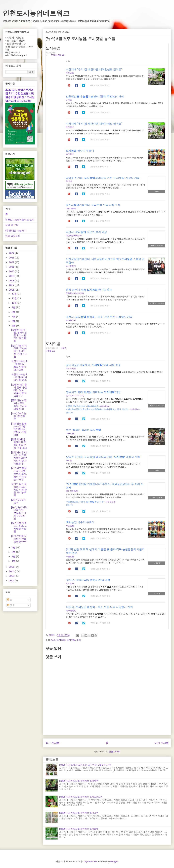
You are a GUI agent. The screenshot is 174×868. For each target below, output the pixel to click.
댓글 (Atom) (115, 752)
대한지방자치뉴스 (74, 236)
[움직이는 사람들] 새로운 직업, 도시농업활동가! (19, 404)
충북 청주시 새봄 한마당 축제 (89, 290)
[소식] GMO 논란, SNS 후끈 (19, 416)
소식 (79, 640)
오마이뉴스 (135, 409)
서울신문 (70, 556)
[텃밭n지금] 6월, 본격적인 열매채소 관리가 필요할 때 (19, 335)
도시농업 (61, 640)
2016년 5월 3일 (58, 55)
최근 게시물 (53, 743)
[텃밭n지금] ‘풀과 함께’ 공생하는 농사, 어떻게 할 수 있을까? (19, 390)
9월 (14, 307)
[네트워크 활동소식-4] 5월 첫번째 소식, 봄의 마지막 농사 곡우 (19, 474)
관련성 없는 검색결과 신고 (100, 85)
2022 (12, 262)
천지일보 (70, 583)
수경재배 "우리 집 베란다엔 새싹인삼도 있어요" (94, 69)
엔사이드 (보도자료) (75, 396)
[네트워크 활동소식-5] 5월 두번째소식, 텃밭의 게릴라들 (19, 429)
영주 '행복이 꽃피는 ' (84, 430)
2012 (12, 581)
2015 (12, 567)
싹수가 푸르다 (80, 151)
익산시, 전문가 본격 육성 (86, 232)
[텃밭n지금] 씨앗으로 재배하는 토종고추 (79, 813)
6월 (14, 321)
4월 (14, 547)
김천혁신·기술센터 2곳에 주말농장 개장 (95, 97)
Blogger (114, 861)
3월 (14, 552)
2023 (12, 258)
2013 (12, 576)
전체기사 (69, 413)
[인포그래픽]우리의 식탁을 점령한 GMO (19, 539)
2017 (12, 285)
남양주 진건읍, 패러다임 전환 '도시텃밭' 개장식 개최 (103, 178)
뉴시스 (69, 100)
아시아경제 (71, 208)
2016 (12, 290)
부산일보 (70, 73)
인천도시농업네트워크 (36, 13)
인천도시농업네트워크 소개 (20, 220)
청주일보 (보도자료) (75, 293)
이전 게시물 (162, 743)
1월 (14, 561)
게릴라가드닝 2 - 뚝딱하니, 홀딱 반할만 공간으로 (19, 365)
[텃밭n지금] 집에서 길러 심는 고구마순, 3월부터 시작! (85, 765)
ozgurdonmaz (90, 861)
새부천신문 (111, 502)
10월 (14, 303)
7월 (14, 317)
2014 (12, 571)
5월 (14, 326)
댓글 (11, 605)
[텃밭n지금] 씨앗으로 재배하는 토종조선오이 (81, 797)
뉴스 (53, 640)
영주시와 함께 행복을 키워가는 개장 (93, 392)
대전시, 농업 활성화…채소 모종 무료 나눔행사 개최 (99, 607)
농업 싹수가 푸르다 (80, 522)
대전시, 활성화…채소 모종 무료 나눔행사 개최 (99, 317)
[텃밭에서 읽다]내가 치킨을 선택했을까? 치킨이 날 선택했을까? (19, 458)
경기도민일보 (72, 491)
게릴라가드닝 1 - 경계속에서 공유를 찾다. (19, 377)
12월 (14, 294)
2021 (12, 267)
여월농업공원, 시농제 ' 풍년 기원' (85, 502)
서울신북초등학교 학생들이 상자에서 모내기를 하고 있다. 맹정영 (97, 409)
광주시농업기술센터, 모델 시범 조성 (93, 365)
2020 (12, 271)
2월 (14, 556)
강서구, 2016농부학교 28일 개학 (88, 580)
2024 (12, 253)
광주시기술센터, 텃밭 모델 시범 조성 (93, 205)
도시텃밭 (71, 640)
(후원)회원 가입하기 (16, 231)
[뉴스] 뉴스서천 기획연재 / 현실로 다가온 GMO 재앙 (19, 513)
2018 (12, 281)
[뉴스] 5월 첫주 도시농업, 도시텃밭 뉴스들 (19, 527)
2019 (12, 276)
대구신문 (70, 433)
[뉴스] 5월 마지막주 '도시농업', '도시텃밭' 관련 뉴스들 (19, 351)
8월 (14, 312)
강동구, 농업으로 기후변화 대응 (82, 406)
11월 (14, 298)
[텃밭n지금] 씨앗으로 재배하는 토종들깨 (79, 829)
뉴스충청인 (71, 266)
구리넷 (69, 181)
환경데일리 (105, 406)
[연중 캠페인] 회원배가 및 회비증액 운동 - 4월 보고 (19, 443)
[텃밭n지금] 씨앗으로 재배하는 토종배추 (79, 781)
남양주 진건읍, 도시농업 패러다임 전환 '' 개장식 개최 (103, 457)
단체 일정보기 (13, 236)
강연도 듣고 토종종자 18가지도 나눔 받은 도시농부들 (19, 490)
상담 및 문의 (12, 225)
